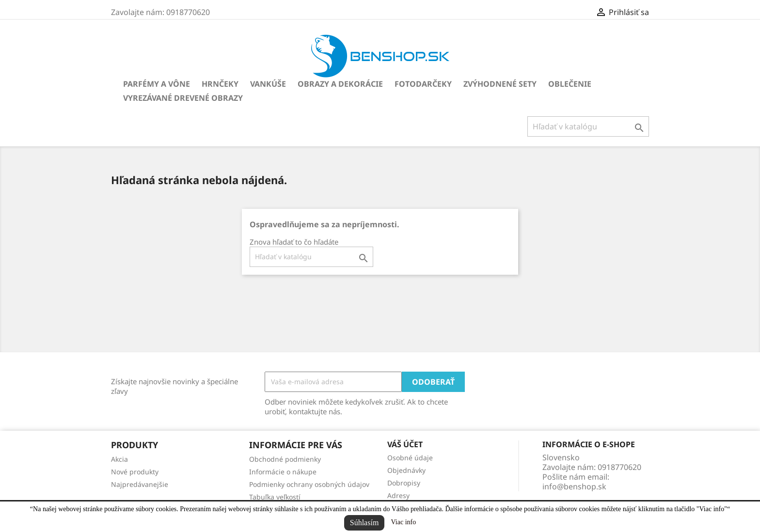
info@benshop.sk (574, 486)
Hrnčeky (220, 84)
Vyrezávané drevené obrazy (183, 98)
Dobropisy (404, 483)
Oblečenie (570, 84)
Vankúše (268, 84)
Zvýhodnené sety (500, 84)
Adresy (398, 495)
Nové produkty (135, 472)
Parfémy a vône (157, 84)
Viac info (404, 522)
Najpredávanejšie (140, 484)
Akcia (119, 459)
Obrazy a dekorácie (340, 84)
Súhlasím (364, 523)
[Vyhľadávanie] (588, 126)
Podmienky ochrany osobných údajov (309, 484)
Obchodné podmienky (285, 459)
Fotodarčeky (423, 84)
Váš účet (405, 444)
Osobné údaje (410, 458)
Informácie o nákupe (283, 472)
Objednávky (406, 470)
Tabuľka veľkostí (275, 497)
